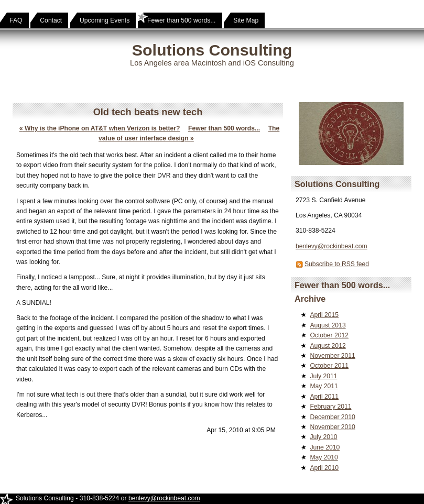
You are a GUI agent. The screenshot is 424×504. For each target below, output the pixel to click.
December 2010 (333, 417)
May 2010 (324, 457)
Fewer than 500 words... (224, 128)
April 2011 (324, 397)
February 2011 (330, 407)
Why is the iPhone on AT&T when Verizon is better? (100, 128)
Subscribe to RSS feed (337, 264)
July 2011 (323, 376)
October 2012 (329, 335)
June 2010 (325, 447)
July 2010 (323, 437)
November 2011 (333, 356)
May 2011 (324, 386)
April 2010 (324, 468)
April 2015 (324, 315)
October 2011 (329, 366)
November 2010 (333, 427)
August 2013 (328, 325)
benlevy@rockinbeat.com (331, 246)
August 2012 (328, 346)
